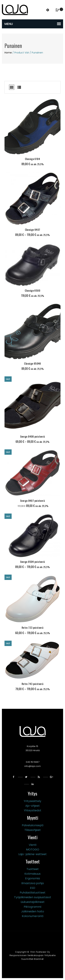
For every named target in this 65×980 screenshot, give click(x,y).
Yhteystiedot (33, 810)
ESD (33, 888)
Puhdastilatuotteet (33, 893)
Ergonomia (32, 878)
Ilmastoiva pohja (32, 883)
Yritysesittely (32, 801)
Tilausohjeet (33, 830)
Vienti (33, 845)
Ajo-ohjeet (32, 806)
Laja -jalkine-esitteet (32, 854)
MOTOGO (33, 850)
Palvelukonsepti (33, 825)
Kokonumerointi (33, 916)
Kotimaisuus (32, 874)
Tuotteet (33, 869)
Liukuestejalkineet (33, 902)
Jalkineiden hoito (33, 911)
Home (8, 53)
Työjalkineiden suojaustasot (33, 897)
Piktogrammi (32, 907)
